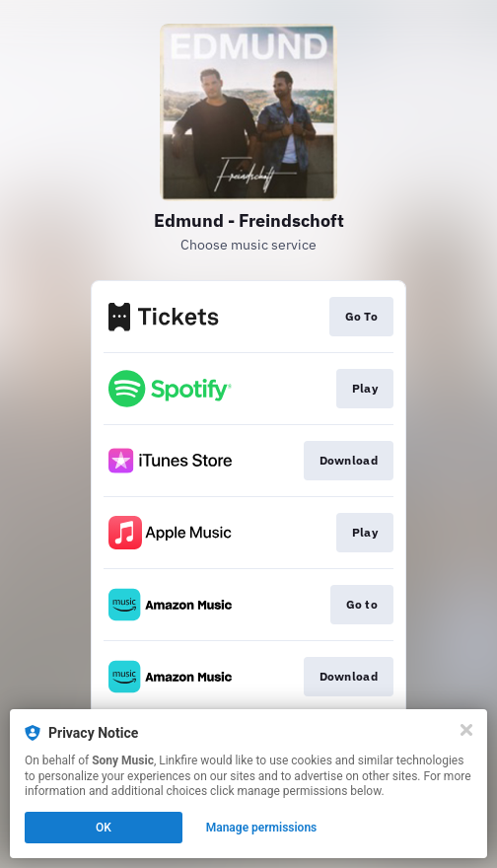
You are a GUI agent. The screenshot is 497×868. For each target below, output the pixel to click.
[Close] (466, 730)
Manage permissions (262, 828)
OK (104, 828)
